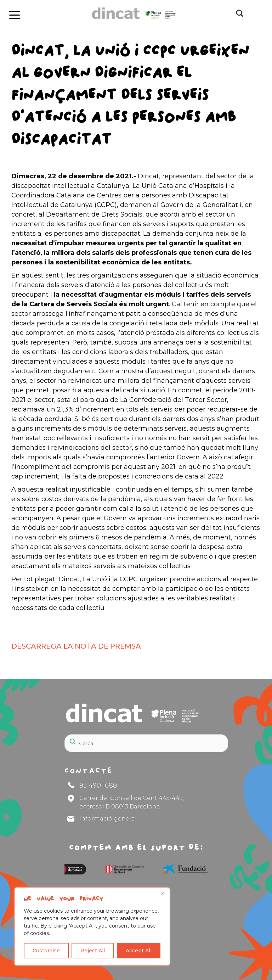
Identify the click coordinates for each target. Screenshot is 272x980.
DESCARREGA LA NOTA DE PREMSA (76, 646)
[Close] (163, 893)
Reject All (93, 951)
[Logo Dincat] (129, 21)
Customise (46, 951)
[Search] (146, 743)
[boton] (14, 14)
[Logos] (73, 869)
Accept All (139, 951)
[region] (92, 926)
